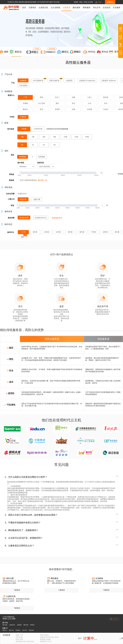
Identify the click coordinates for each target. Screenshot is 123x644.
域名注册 (5, 625)
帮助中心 (5, 630)
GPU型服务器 (39, 80)
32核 (76, 137)
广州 (25, 97)
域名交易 (31, 630)
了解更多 (17, 590)
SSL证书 (97, 7)
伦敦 (74, 109)
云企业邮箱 (55, 7)
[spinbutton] (101, 173)
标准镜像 (23, 157)
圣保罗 (57, 109)
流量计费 (37, 199)
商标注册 (26, 625)
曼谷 (57, 103)
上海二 (90, 97)
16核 (65, 137)
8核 (55, 137)
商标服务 (87, 7)
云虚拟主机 (43, 7)
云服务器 (66, 7)
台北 (90, 103)
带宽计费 (23, 199)
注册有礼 (110, 2)
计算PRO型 (38, 129)
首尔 (74, 103)
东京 (106, 103)
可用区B (23, 117)
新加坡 (106, 97)
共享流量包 (23, 86)
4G (44, 145)
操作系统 (21, 163)
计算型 (24, 129)
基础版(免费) (24, 218)
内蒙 (74, 97)
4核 (44, 137)
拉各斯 (90, 109)
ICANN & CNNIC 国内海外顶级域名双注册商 (22, 2)
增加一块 (44, 180)
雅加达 (25, 109)
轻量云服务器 (55, 80)
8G (55, 145)
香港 (41, 97)
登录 (100, 2)
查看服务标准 (57, 218)
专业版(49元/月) (41, 218)
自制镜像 (41, 157)
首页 (24, 7)
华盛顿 (25, 103)
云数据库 (69, 80)
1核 (22, 137)
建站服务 (77, 7)
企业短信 (107, 7)
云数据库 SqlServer (109, 80)
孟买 (41, 109)
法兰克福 (41, 103)
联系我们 (18, 630)
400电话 (32, 625)
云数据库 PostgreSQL (87, 80)
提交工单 (11, 630)
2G (33, 145)
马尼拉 (106, 109)
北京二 (57, 97)
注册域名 (32, 7)
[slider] (62, 173)
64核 (87, 137)
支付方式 (25, 630)
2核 (33, 137)
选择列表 (40, 163)
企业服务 (117, 7)
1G (22, 145)
